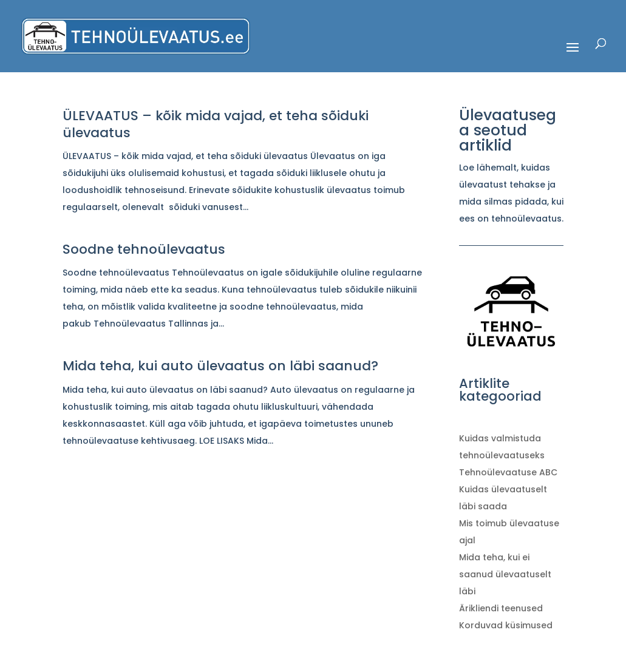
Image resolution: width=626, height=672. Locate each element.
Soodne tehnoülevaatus (144, 249)
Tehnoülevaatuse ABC (508, 472)
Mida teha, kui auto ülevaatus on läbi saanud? (220, 366)
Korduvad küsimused (506, 625)
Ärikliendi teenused (501, 608)
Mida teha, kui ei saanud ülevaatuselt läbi (505, 574)
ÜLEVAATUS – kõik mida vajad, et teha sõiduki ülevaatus (216, 124)
